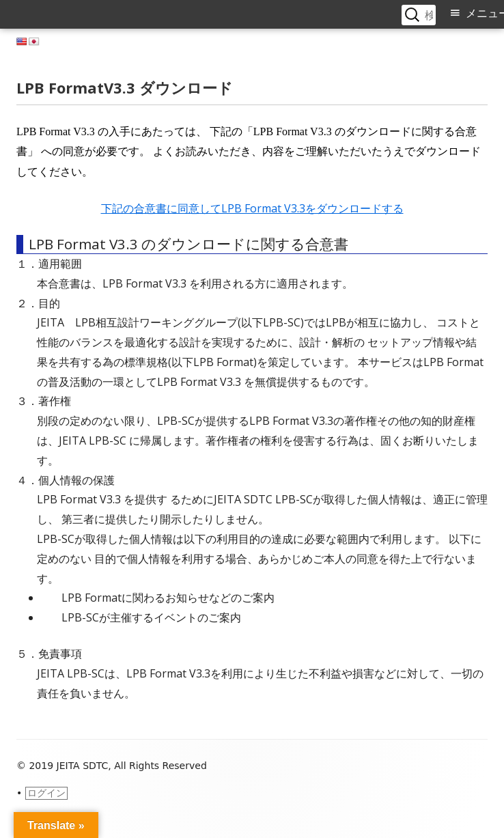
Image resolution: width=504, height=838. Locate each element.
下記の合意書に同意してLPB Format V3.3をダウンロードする (252, 208)
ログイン (46, 793)
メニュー (485, 13)
